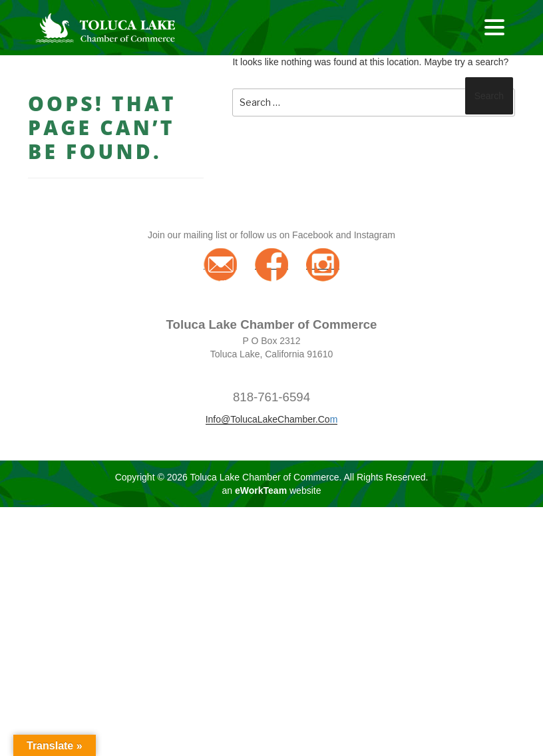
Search (489, 96)
